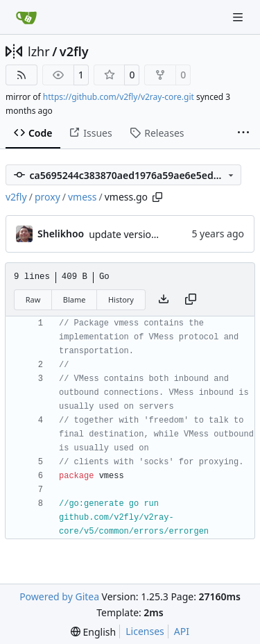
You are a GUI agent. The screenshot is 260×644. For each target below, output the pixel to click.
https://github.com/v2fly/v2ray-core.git (119, 97)
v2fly (74, 51)
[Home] (26, 17)
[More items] (243, 133)
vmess (83, 197)
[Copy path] (157, 197)
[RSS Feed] (21, 75)
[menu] (93, 632)
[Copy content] (191, 300)
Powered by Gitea (59, 596)
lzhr (39, 51)
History (121, 299)
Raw (33, 299)
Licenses (145, 631)
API (182, 631)
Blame (75, 299)
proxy (47, 197)
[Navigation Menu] (239, 17)
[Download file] (164, 300)
